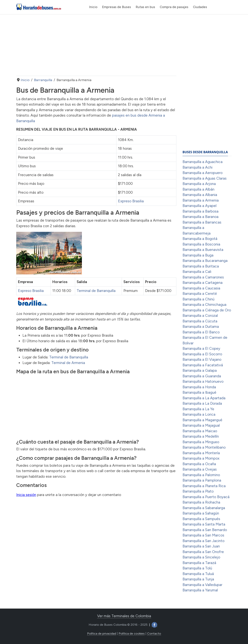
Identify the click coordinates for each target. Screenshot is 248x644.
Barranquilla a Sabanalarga (204, 508)
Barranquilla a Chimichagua (204, 305)
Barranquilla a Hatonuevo (203, 381)
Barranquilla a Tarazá (199, 563)
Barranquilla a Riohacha (201, 502)
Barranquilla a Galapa (200, 370)
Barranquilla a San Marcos (203, 535)
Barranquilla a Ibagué (199, 392)
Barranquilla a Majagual (201, 425)
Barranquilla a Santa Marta (204, 524)
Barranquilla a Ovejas (200, 469)
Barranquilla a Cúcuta (200, 321)
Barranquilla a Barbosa (200, 211)
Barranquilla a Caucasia (201, 288)
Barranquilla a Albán (198, 189)
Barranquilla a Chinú (198, 299)
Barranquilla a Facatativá (203, 365)
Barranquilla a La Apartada (204, 398)
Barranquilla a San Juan (201, 546)
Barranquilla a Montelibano (204, 447)
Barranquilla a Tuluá (198, 574)
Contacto (154, 633)
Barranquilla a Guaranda (202, 376)
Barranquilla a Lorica (199, 414)
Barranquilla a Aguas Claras (205, 178)
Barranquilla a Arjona (199, 184)
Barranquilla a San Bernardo (205, 530)
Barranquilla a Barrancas (202, 222)
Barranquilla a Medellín (201, 436)
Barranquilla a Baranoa (200, 217)
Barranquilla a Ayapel (200, 206)
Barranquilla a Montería (201, 453)
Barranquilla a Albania (200, 195)
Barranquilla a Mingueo (201, 442)
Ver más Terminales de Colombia (124, 616)
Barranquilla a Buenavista (203, 250)
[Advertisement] (96, 45)
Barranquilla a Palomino (201, 475)
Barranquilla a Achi (197, 167)
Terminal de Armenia (68, 363)
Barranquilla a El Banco (201, 332)
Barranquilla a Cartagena (203, 283)
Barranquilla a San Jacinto (203, 541)
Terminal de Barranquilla (96, 291)
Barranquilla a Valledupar (202, 585)
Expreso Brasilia (131, 201)
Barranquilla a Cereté (200, 294)
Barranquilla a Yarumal (200, 590)
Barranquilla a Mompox (201, 458)
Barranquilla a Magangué (202, 420)
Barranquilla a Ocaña (199, 464)
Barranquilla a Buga (198, 255)
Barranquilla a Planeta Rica (204, 486)
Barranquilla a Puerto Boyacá (206, 497)
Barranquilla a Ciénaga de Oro (207, 310)
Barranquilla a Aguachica (203, 162)
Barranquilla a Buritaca (201, 266)
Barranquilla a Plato (198, 491)
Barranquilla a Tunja (198, 579)
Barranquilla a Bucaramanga (205, 261)
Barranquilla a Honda (199, 387)
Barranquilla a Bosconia (201, 244)
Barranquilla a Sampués (201, 519)
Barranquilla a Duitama (201, 327)
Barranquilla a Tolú (197, 568)
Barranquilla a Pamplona (202, 480)
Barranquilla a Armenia (201, 200)
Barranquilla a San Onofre (203, 552)
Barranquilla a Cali (197, 272)
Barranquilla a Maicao (200, 431)
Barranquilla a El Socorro (202, 354)
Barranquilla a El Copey (201, 348)
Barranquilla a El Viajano (202, 359)
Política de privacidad (102, 633)
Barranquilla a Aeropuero (203, 173)
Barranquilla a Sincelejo (201, 557)
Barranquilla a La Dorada (202, 403)
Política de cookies (132, 633)
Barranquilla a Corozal (200, 316)
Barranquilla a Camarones (203, 277)
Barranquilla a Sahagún (201, 513)
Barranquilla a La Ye (198, 409)
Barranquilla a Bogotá (200, 239)
